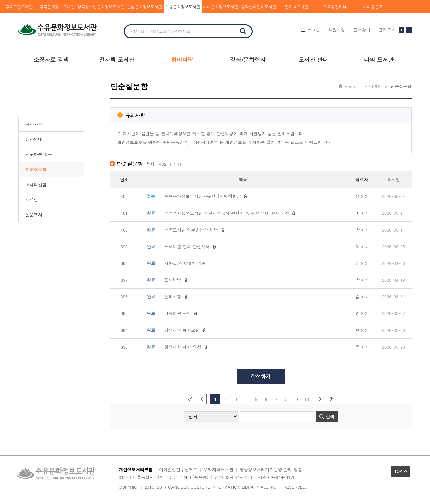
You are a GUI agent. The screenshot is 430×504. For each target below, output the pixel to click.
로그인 (313, 30)
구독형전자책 (335, 6)
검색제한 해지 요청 (183, 347)
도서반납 (173, 280)
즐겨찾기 (362, 30)
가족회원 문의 (178, 313)
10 (307, 399)
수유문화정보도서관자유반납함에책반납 (203, 196)
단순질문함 (36, 169)
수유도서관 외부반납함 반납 (191, 230)
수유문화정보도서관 (183, 6)
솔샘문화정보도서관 (145, 6)
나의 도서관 (379, 60)
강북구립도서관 (19, 6)
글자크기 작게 (409, 30)
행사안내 (34, 139)
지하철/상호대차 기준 (185, 263)
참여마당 (182, 60)
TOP (398, 471)
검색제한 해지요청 (182, 330)
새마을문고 (373, 6)
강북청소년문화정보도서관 (101, 6)
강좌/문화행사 (248, 60)
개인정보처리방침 (136, 469)
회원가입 (337, 30)
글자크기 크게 (402, 30)
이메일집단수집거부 (178, 469)
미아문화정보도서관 (221, 6)
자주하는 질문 (39, 154)
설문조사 (34, 215)
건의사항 (173, 297)
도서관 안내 (313, 60)
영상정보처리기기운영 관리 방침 (271, 469)
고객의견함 (36, 184)
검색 (243, 31)
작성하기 (261, 376)
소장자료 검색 (51, 60)
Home (350, 86)
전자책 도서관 (117, 60)
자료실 (32, 200)
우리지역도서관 (218, 469)
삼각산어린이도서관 (259, 6)
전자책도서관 (297, 6)
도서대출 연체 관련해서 (187, 246)
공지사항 (34, 124)
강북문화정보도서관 (57, 6)
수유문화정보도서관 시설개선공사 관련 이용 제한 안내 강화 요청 (227, 213)
